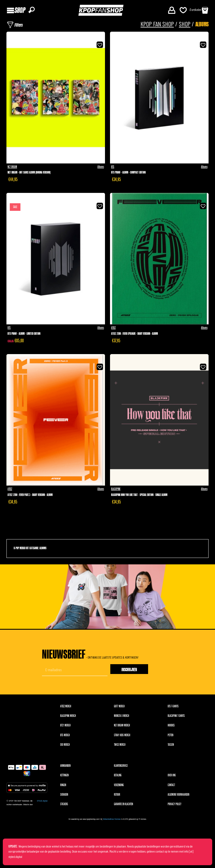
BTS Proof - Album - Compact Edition (128, 173)
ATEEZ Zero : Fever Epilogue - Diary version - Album (135, 334)
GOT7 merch (119, 706)
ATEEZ (113, 328)
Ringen (63, 785)
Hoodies (171, 725)
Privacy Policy (175, 804)
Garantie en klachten (123, 804)
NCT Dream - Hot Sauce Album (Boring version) (29, 173)
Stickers (64, 804)
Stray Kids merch (122, 735)
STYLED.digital (42, 801)
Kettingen (64, 775)
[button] (99, 44)
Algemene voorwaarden (178, 795)
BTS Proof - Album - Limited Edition (24, 334)
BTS (113, 167)
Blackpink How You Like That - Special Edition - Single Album (139, 495)
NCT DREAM (12, 167)
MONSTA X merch (121, 716)
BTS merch (65, 735)
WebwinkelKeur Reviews (112, 819)
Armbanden (65, 766)
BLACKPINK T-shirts (176, 716)
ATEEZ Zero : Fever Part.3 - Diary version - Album (30, 495)
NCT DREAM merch (122, 725)
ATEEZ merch (66, 706)
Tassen (171, 745)
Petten (170, 735)
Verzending (119, 785)
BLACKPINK (116, 489)
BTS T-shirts (173, 706)
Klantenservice (121, 766)
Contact (171, 785)
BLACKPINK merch (68, 716)
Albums (101, 167)
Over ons (172, 775)
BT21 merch (65, 725)
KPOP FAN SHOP (157, 25)
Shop (185, 25)
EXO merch (65, 745)
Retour (117, 795)
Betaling (118, 775)
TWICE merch (120, 745)
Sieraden (64, 795)
